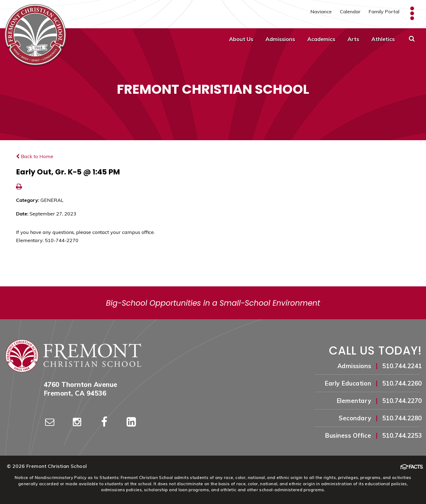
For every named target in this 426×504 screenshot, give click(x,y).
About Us (241, 39)
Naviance (321, 12)
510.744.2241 (402, 366)
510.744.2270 (402, 401)
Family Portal (384, 12)
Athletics (383, 39)
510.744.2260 (402, 383)
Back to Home (35, 156)
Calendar (350, 12)
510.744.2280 (402, 418)
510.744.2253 (402, 436)
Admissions (280, 39)
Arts (353, 39)
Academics (321, 39)
